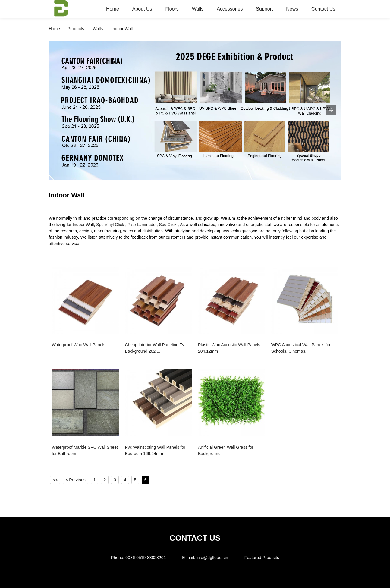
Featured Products (262, 558)
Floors (172, 9)
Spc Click (168, 225)
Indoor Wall (122, 29)
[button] (331, 110)
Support (264, 9)
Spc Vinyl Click (110, 225)
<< (55, 480)
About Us (142, 9)
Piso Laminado (142, 225)
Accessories (230, 9)
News (292, 9)
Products (76, 29)
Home (113, 9)
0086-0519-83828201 (146, 558)
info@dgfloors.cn (212, 558)
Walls (198, 9)
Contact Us (323, 9)
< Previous (75, 480)
